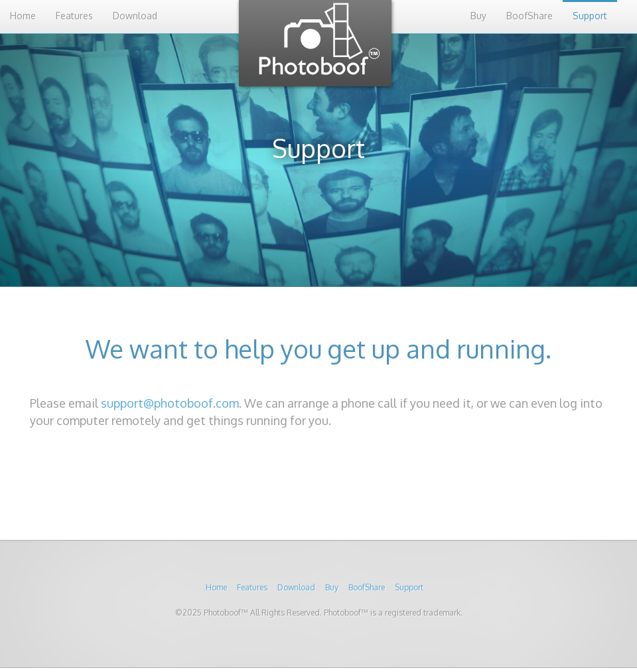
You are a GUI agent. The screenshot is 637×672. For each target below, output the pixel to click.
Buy (478, 16)
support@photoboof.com (170, 403)
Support (590, 16)
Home (23, 16)
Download (135, 16)
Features (74, 16)
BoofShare (530, 16)
